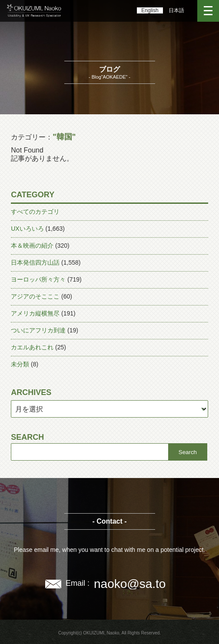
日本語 (176, 10)
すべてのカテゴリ (35, 212)
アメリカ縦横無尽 (35, 313)
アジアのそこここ (35, 296)
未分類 (20, 364)
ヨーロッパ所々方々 (38, 279)
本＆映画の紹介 (32, 246)
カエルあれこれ (32, 347)
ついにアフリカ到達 (38, 330)
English (150, 10)
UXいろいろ (27, 229)
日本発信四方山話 (35, 262)
